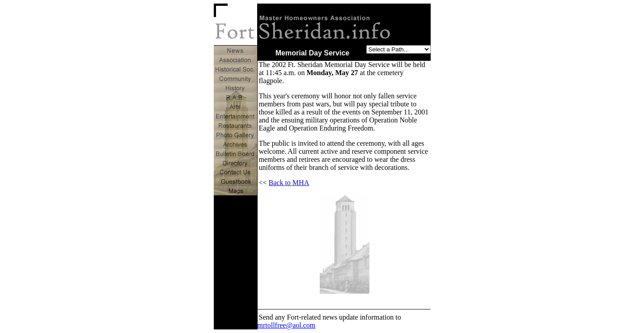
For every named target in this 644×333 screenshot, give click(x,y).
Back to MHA (289, 183)
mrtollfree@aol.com (287, 325)
